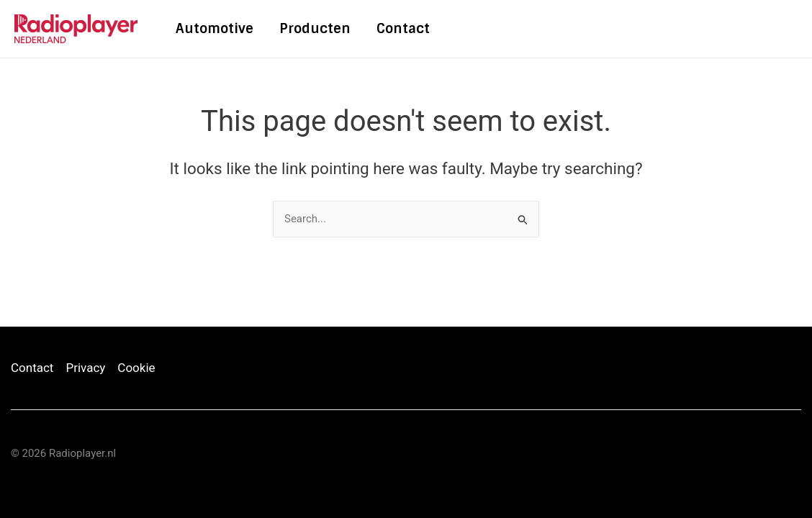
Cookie (136, 368)
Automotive (215, 29)
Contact (403, 29)
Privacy (85, 368)
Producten (315, 29)
